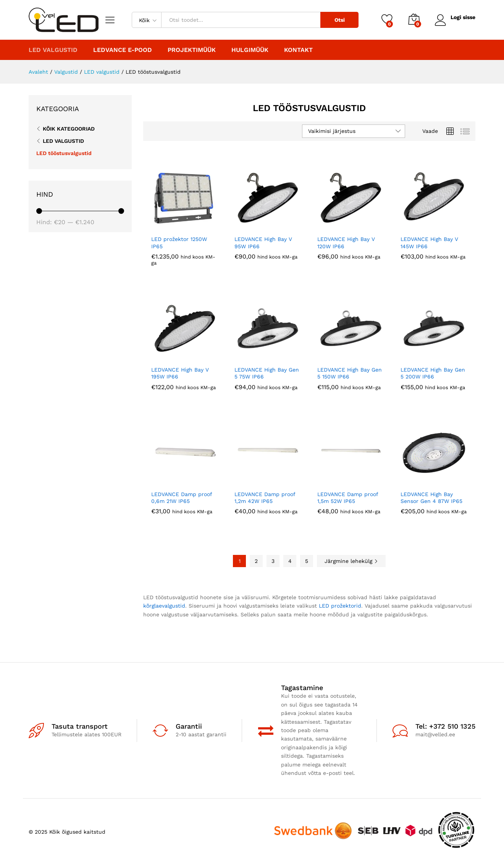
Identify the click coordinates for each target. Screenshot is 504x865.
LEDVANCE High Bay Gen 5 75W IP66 (267, 373)
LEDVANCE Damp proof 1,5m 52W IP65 (348, 498)
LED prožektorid (340, 606)
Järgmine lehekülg (351, 561)
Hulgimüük (250, 50)
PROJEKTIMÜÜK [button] (192, 50)
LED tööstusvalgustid (64, 153)
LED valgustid (63, 141)
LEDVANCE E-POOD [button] (123, 50)
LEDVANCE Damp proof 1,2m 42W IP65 (265, 498)
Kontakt (298, 50)
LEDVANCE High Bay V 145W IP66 (429, 243)
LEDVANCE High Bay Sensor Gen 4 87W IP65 (431, 498)
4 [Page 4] (290, 561)
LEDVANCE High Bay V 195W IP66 (180, 373)
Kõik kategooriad (69, 129)
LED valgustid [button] (53, 50)
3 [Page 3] (273, 561)
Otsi (339, 20)
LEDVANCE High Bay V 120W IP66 (346, 243)
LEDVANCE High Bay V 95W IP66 (263, 243)
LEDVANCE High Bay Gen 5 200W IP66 (433, 373)
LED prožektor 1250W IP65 (179, 243)
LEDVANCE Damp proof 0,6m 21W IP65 (182, 498)
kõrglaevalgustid (164, 606)
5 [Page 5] (307, 561)
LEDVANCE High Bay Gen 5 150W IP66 (350, 373)
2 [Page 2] (256, 561)
